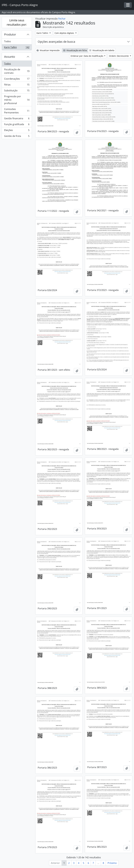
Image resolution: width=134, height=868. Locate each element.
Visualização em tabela (102, 50)
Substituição (17, 91)
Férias (17, 85)
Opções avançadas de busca (56, 42)
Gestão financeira (17, 119)
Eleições (17, 131)
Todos (7, 41)
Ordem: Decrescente (119, 56)
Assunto (10, 57)
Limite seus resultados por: (17, 22)
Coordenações (17, 79)
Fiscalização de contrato (17, 71)
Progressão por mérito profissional (17, 100)
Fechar (62, 19)
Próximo (112, 863)
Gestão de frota (17, 137)
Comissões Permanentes (17, 111)
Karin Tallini (17, 48)
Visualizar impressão (48, 50)
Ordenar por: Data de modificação (87, 56)
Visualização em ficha (75, 50)
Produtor (10, 34)
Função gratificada (17, 125)
